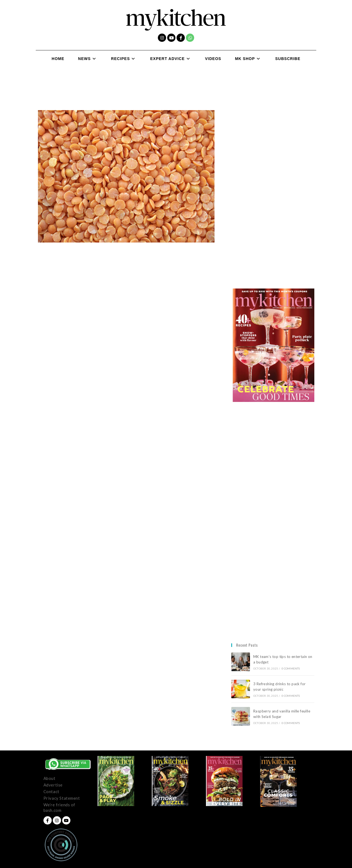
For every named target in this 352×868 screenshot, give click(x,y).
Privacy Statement (62, 798)
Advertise (53, 785)
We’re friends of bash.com (60, 807)
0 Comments (291, 668)
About (50, 778)
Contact (51, 791)
